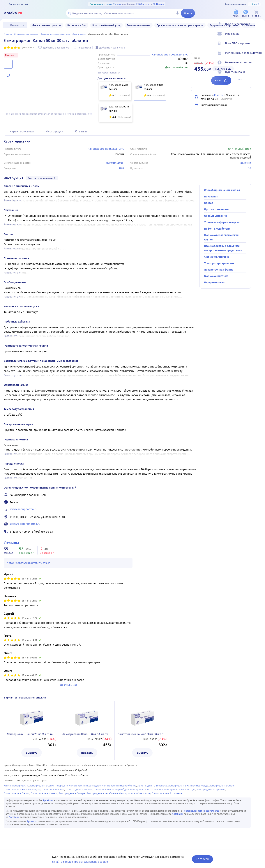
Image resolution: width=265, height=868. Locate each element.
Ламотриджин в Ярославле (167, 793)
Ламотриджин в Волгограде (180, 789)
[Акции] (236, 13)
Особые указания (215, 216)
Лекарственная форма (219, 269)
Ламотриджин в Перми (17, 793)
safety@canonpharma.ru (25, 524)
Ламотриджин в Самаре (72, 793)
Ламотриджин (79, 34)
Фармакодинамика (216, 257)
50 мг (121, 168)
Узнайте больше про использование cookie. (80, 862)
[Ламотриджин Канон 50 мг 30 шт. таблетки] (150, 91)
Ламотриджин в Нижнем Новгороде (188, 786)
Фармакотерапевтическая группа (221, 237)
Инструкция (54, 131)
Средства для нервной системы (55, 34)
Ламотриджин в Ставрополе (135, 793)
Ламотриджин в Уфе (53, 789)
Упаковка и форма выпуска (222, 222)
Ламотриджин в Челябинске (102, 793)
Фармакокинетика (216, 276)
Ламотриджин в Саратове (211, 789)
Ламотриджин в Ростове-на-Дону (22, 789)
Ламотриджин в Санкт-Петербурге (48, 786)
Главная (8, 34)
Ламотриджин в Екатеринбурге (111, 789)
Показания (211, 196)
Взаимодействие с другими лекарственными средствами (223, 248)
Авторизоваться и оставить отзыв (29, 563)
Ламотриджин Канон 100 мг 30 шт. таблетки (142, 734)
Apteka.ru (48, 800)
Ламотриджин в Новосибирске (119, 786)
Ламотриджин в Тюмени (79, 789)
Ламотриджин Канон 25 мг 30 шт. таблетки (31, 734)
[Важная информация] (260, 65)
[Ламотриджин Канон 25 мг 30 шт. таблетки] (115, 91)
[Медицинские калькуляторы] (260, 56)
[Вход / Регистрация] (260, 27)
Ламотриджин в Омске (222, 786)
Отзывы (81, 131)
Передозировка (214, 282)
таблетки (245, 163)
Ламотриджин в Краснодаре (85, 786)
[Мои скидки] (260, 37)
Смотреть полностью (42, 178)
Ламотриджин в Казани (44, 793)
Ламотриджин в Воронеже (152, 786)
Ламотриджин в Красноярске (146, 789)
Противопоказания (217, 209)
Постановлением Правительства (201, 811)
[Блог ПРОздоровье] (260, 46)
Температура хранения (219, 263)
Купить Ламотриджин (16, 786)
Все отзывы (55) (68, 685)
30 (250, 168)
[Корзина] (256, 13)
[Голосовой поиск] (177, 13)
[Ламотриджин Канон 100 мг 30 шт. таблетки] (116, 113)
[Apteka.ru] (16, 13)
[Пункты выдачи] (260, 75)
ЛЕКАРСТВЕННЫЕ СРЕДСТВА (26, 34)
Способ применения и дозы (222, 190)
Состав (209, 203)
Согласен (202, 859)
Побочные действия (217, 228)
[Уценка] (246, 13)
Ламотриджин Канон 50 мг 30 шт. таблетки (87, 734)
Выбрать (32, 753)
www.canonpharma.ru (23, 509)
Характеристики (22, 131)
